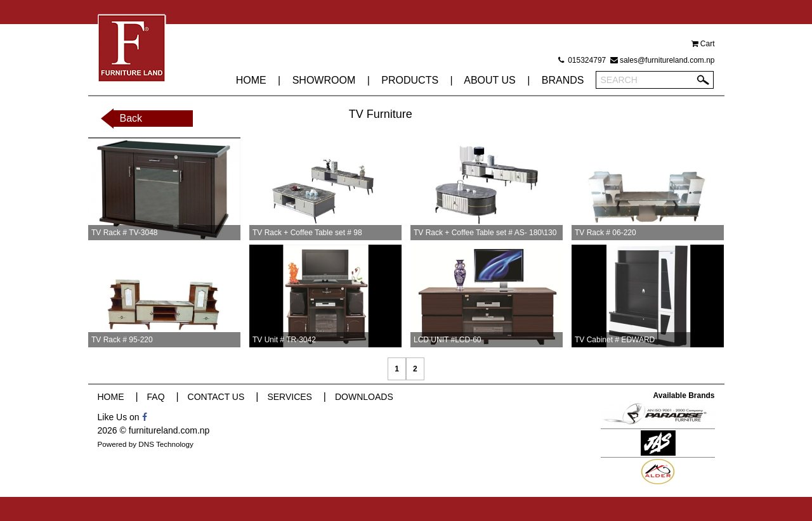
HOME (251, 80)
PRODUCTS (410, 80)
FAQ (156, 397)
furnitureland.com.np (169, 430)
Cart (703, 44)
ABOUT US (490, 80)
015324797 (582, 60)
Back (131, 118)
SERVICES (290, 397)
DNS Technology (166, 444)
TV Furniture (381, 114)
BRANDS (563, 80)
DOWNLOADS (364, 397)
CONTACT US (216, 397)
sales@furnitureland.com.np (663, 60)
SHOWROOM (324, 80)
